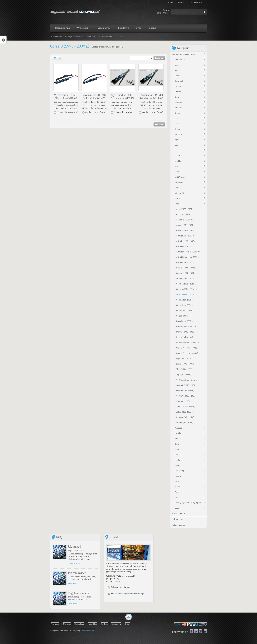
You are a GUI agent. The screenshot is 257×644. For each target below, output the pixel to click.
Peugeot (178, 428)
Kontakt (182, 2)
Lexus (177, 166)
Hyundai (178, 134)
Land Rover (180, 161)
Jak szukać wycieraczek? (76, 548)
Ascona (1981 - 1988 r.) (186, 230)
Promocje (55, 624)
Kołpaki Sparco (179, 519)
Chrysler (178, 86)
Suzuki (177, 481)
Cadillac (178, 76)
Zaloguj (166, 10)
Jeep (177, 145)
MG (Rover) (180, 177)
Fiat (176, 118)
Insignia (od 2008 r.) (185, 321)
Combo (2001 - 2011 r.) (186, 284)
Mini (177, 188)
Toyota (178, 487)
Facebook (191, 631)
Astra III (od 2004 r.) (185, 246)
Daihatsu (178, 108)
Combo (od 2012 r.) (185, 422)
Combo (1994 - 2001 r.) (186, 278)
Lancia (177, 156)
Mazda (178, 172)
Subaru (178, 476)
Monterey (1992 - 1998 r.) (188, 342)
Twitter (196, 631)
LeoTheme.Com (88, 631)
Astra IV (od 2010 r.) (185, 262)
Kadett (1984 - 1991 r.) (186, 326)
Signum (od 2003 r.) (185, 358)
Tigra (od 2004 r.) (184, 374)
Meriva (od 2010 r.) (185, 337)
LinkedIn (205, 631)
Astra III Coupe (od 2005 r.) (188, 257)
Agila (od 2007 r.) (184, 214)
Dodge (177, 113)
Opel (98, 37)
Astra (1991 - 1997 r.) (185, 236)
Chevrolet (179, 81)
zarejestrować (163, 13)
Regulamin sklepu (79, 593)
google (201, 631)
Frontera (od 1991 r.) (185, 310)
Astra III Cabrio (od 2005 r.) (188, 252)
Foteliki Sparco (179, 525)
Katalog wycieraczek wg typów (188, 503)
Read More (73, 583)
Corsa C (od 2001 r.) (185, 300)
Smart (177, 465)
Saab (177, 449)
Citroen (178, 92)
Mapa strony (196, 2)
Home (170, 2)
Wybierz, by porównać (67, 112)
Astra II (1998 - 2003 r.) (186, 241)
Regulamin (116, 624)
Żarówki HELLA (179, 514)
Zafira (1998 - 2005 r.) (186, 406)
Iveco (177, 508)
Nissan (178, 198)
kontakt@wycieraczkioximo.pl (131, 594)
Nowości (67, 624)
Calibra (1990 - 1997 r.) (186, 268)
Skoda (177, 460)
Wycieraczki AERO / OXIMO (80, 37)
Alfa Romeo (180, 60)
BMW (177, 70)
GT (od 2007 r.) (183, 316)
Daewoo (178, 102)
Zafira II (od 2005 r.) (185, 412)
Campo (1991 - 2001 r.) (186, 273)
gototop (129, 617)
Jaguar (177, 140)
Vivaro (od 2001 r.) (184, 401)
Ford (177, 124)
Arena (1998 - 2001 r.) (186, 225)
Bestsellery (79, 624)
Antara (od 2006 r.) (184, 220)
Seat (177, 454)
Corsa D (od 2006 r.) (185, 305)
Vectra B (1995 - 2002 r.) (187, 385)
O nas (127, 624)
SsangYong (179, 470)
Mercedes (179, 182)
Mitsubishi (179, 193)
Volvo (177, 492)
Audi (177, 65)
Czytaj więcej (74, 563)
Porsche (178, 433)
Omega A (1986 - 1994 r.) (187, 348)
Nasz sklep (92, 624)
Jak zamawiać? (77, 573)
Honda (178, 129)
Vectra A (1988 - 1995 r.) (187, 380)
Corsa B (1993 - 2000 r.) (186, 294)
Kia (176, 150)
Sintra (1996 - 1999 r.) (186, 364)
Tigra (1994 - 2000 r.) (185, 369)
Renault (178, 438)
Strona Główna (58, 37)
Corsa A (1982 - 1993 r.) (187, 289)
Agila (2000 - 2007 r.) (185, 209)
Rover (177, 444)
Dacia (177, 97)
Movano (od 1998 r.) (185, 417)
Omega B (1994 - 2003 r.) (187, 353)
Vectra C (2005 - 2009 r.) (187, 396)
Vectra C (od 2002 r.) (185, 390)
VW (176, 497)
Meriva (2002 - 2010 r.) (186, 332)
